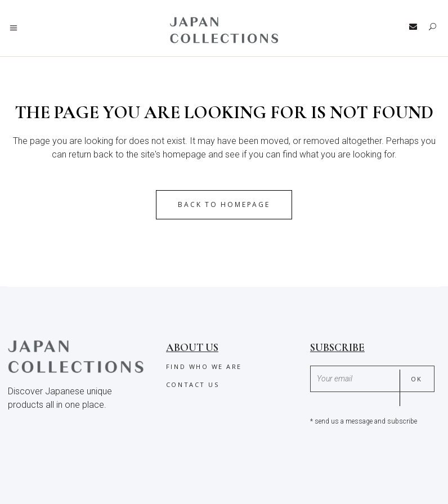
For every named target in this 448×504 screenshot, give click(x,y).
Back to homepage (224, 204)
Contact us (192, 384)
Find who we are (204, 366)
